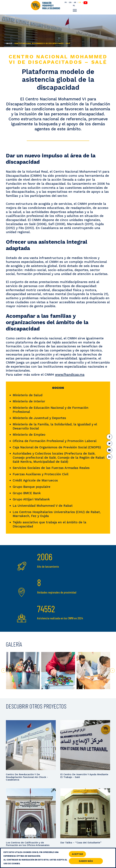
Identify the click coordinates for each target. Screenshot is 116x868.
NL (74, 6)
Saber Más (86, 862)
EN (70, 2)
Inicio (9, 43)
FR (66, 2)
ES (80, 2)
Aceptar (77, 855)
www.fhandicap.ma (70, 375)
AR (75, 2)
